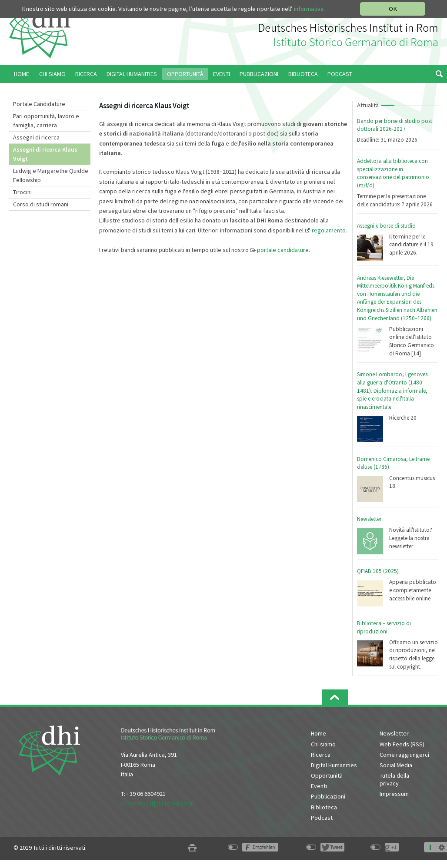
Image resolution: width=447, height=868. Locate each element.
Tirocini (22, 192)
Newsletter (369, 519)
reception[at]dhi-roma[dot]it (158, 803)
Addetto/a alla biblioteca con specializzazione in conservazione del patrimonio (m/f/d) (393, 173)
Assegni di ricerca (36, 137)
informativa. (309, 9)
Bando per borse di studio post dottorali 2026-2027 (395, 125)
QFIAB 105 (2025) (378, 571)
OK (393, 9)
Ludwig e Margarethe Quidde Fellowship (51, 175)
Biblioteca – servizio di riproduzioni (384, 627)
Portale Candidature (39, 104)
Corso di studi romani (41, 204)
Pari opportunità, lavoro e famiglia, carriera (46, 121)
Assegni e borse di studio (386, 226)
